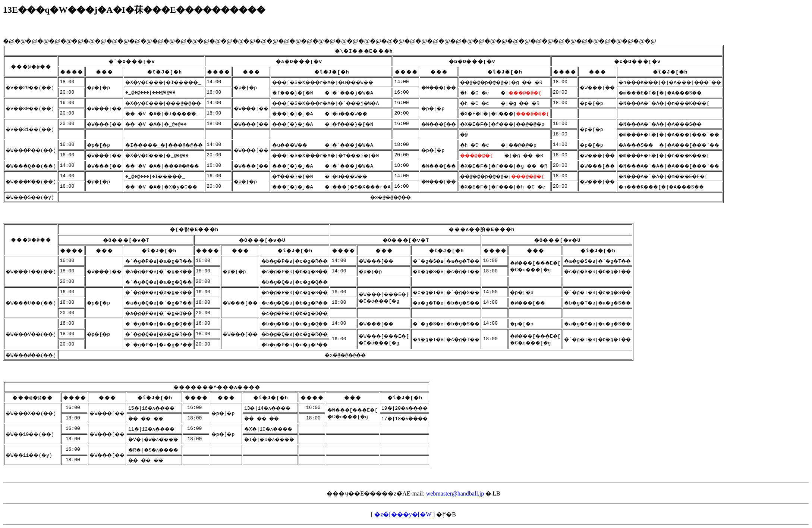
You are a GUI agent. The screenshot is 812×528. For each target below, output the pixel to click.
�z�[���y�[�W (403, 514)
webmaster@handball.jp (456, 493)
